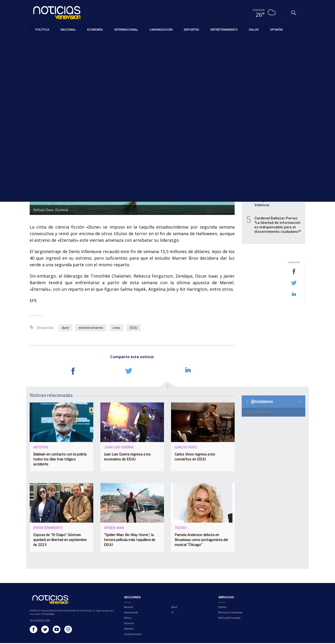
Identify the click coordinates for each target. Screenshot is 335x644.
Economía (129, 624)
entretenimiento (91, 329)
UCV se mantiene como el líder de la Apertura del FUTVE (276, 117)
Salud (174, 608)
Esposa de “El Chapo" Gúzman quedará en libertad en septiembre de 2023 (60, 541)
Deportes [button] (191, 29)
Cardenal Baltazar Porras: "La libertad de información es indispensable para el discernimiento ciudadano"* (278, 226)
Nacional (129, 608)
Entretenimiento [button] (224, 29)
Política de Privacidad (229, 619)
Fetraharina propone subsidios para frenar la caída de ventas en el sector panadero (278, 142)
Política (128, 619)
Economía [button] (95, 29)
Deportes (129, 630)
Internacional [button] (126, 29)
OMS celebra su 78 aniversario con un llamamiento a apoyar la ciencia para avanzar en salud (275, 171)
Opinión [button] (276, 29)
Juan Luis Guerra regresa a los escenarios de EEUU (127, 458)
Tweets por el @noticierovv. (258, 413)
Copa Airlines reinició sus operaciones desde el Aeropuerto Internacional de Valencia (278, 199)
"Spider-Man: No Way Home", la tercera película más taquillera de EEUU (130, 541)
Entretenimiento (41, 40)
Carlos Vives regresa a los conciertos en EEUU (195, 458)
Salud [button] (254, 29)
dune (65, 329)
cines (116, 329)
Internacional (131, 613)
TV (172, 613)
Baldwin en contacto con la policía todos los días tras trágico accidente (60, 460)
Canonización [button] (161, 29)
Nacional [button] (68, 29)
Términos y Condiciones (230, 613)
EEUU (134, 329)
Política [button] (42, 29)
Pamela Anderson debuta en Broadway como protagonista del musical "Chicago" (201, 541)
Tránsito (222, 608)
